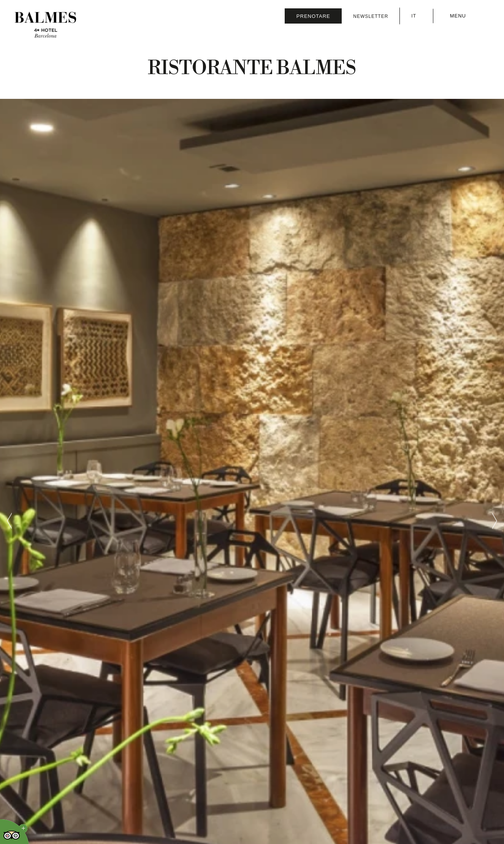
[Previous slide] (10, 521)
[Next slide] (494, 521)
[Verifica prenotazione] (313, 16)
